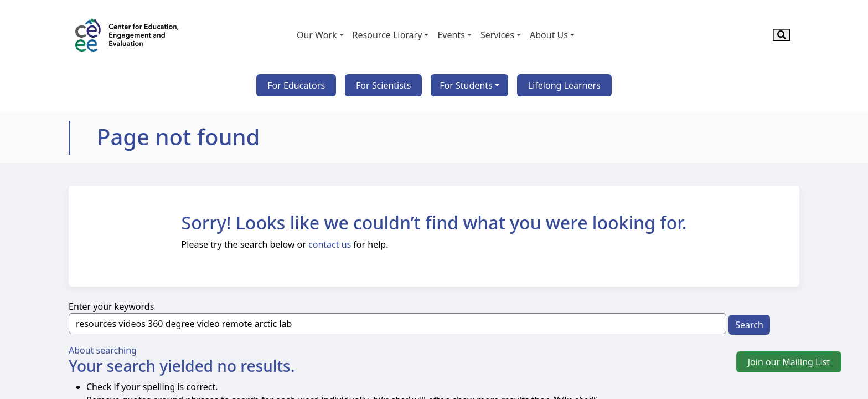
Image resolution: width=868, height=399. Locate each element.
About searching (103, 350)
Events (451, 35)
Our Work (317, 35)
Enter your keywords (111, 306)
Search (749, 325)
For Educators (296, 85)
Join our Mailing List (789, 362)
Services (497, 35)
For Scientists (383, 85)
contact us (330, 244)
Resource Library (387, 35)
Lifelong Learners (564, 85)
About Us (549, 35)
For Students (466, 85)
